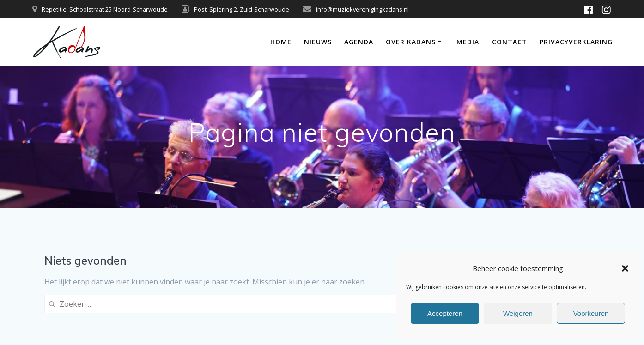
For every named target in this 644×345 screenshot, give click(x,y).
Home (281, 42)
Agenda (359, 42)
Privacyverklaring (576, 42)
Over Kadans (411, 42)
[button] (625, 268)
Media (468, 42)
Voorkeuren (591, 313)
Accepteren (445, 313)
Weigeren (518, 313)
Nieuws (318, 42)
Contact (510, 42)
